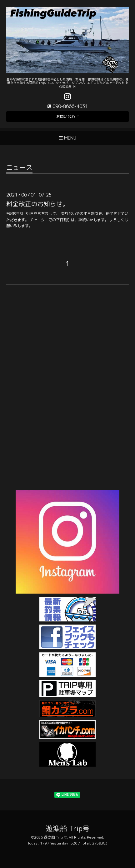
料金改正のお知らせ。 (37, 204)
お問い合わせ (67, 117)
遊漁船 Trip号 (68, 828)
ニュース (19, 168)
